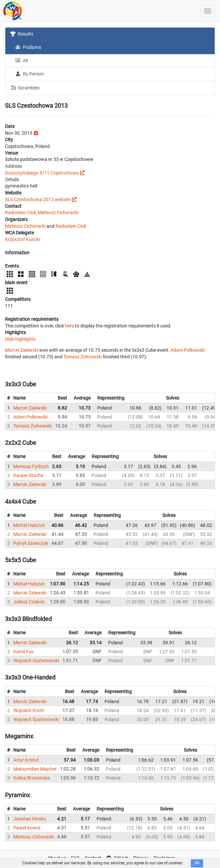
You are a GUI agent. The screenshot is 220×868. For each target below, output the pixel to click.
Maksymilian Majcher (35, 769)
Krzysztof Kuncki (22, 239)
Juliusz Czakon (29, 602)
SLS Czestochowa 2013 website (38, 199)
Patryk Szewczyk (31, 543)
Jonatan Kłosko (30, 819)
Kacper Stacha (28, 475)
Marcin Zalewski (22, 350)
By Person (30, 74)
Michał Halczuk (29, 525)
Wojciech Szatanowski (36, 661)
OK (197, 863)
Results (22, 34)
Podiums (28, 47)
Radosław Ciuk (20, 212)
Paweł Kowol (27, 828)
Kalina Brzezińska (32, 778)
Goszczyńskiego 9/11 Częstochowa (42, 173)
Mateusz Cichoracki (58, 212)
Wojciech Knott (29, 710)
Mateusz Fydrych (31, 466)
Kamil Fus (23, 652)
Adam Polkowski (188, 350)
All (22, 61)
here (70, 326)
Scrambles (25, 87)
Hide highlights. (21, 339)
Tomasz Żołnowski (83, 357)
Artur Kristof (26, 760)
